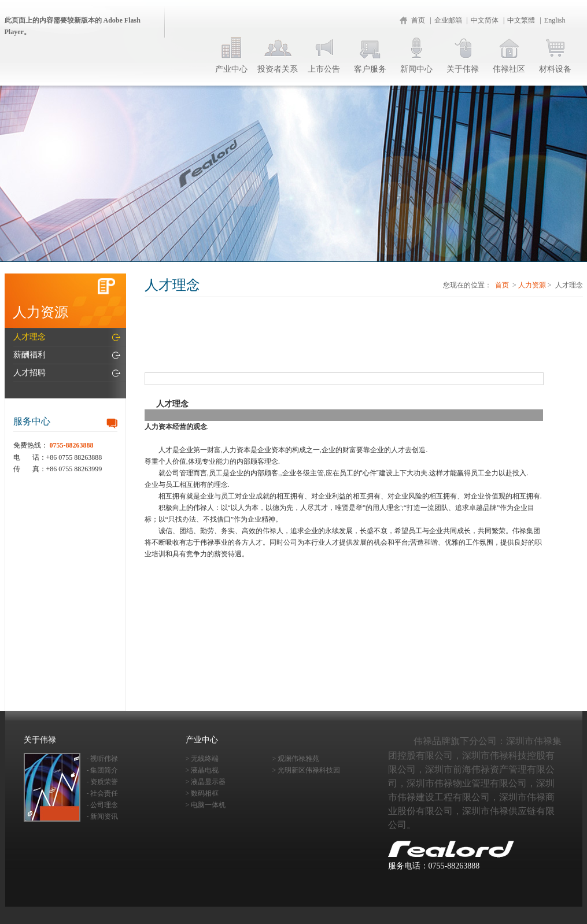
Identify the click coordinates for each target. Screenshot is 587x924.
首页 (418, 20)
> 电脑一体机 (206, 805)
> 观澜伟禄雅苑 (296, 759)
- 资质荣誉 (103, 782)
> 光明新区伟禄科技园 (307, 770)
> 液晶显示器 (206, 782)
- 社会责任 (103, 793)
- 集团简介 (103, 770)
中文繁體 (521, 20)
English (555, 20)
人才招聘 (29, 373)
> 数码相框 (202, 793)
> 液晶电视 (202, 770)
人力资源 (532, 285)
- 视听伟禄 (103, 759)
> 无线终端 (202, 759)
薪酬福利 (29, 355)
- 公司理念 (103, 805)
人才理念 (29, 337)
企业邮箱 (448, 20)
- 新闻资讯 (103, 816)
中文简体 (485, 20)
